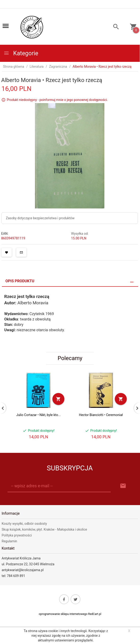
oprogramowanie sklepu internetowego (63, 614)
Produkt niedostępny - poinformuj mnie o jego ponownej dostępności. (57, 100)
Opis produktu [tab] (20, 281)
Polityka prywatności (17, 535)
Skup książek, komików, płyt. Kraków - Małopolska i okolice (44, 529)
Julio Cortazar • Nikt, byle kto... (38, 415)
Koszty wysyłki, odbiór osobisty (24, 524)
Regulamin (9, 541)
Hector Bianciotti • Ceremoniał (101, 415)
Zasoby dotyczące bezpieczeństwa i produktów (40, 218)
